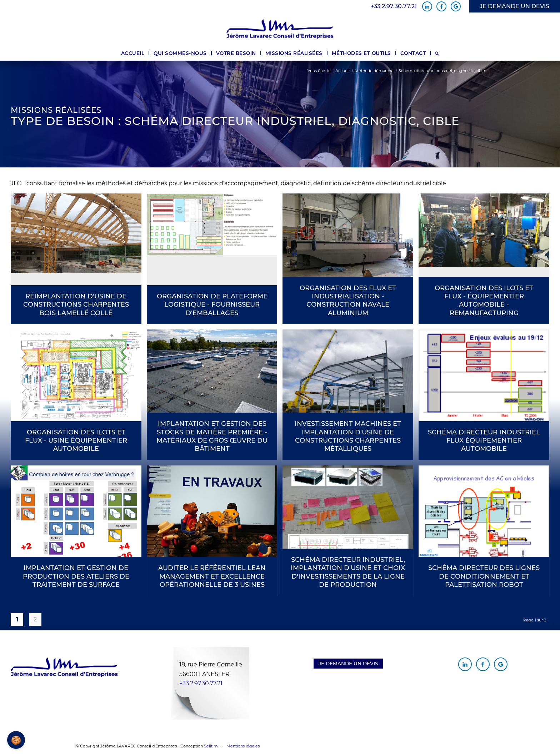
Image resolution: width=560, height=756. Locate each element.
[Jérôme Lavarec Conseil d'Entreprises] (280, 29)
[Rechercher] (437, 53)
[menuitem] (133, 53)
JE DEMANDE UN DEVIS (514, 6)
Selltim (211, 746)
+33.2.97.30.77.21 (394, 6)
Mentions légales (243, 746)
